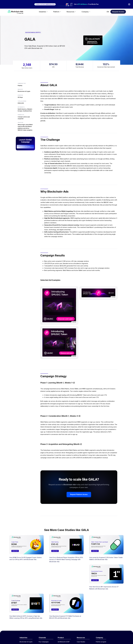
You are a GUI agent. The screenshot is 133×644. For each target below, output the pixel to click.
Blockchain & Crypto (26, 642)
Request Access (118, 12)
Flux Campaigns (44, 642)
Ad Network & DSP (64, 642)
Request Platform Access (79, 494)
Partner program (101, 642)
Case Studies (81, 642)
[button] (43, 12)
